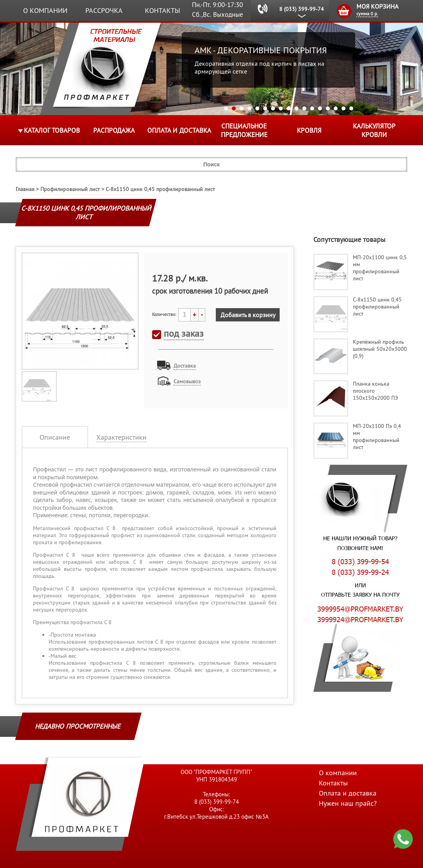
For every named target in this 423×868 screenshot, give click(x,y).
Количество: (164, 314)
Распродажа (114, 130)
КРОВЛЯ (309, 130)
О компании (45, 10)
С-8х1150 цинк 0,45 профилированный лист (160, 189)
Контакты (163, 10)
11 (304, 108)
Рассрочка (104, 10)
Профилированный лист (70, 189)
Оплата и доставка (179, 130)
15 (336, 108)
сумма (367, 14)
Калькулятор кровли (374, 130)
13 (320, 108)
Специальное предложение (244, 130)
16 (343, 108)
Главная (25, 189)
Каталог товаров (52, 130)
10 (296, 108)
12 (312, 108)
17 (351, 108)
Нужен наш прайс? (348, 803)
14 (328, 108)
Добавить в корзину (248, 315)
